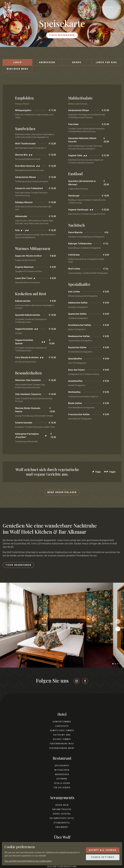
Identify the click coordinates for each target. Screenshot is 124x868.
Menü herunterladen (62, 494)
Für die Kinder (62, 790)
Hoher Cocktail (62, 817)
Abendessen (47, 63)
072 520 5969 (105, 7)
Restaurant (62, 761)
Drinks (77, 63)
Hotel (62, 717)
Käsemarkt (62, 830)
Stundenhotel (62, 826)
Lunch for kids (106, 63)
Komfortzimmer (62, 724)
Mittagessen (62, 773)
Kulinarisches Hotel (62, 821)
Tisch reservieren (62, 36)
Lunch (17, 63)
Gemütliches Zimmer (62, 733)
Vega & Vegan (62, 786)
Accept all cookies (101, 850)
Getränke (62, 782)
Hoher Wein (62, 808)
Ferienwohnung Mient (62, 751)
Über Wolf (62, 840)
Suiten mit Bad (62, 738)
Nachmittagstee (62, 812)
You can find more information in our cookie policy (28, 861)
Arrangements (62, 801)
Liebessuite (62, 729)
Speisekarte (62, 768)
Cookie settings (101, 858)
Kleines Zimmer (62, 742)
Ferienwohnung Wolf (62, 747)
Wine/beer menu (17, 70)
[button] (113, 667)
